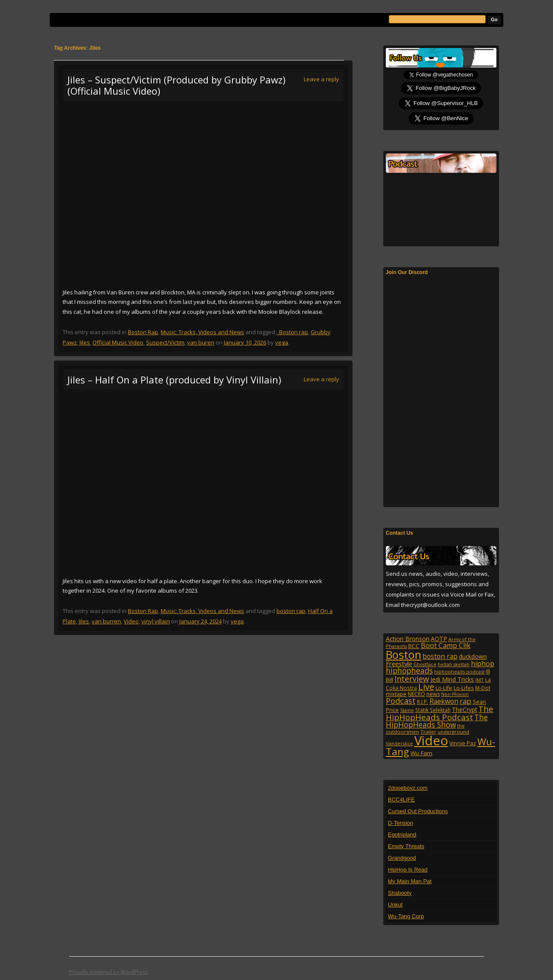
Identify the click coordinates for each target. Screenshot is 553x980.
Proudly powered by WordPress (108, 972)
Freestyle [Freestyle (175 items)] (399, 664)
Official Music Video (118, 342)
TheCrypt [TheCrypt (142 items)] (464, 710)
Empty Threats (406, 846)
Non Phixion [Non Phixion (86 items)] (455, 694)
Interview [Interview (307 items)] (412, 679)
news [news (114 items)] (433, 694)
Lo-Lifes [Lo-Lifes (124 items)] (464, 688)
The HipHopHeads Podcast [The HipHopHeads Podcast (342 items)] (440, 713)
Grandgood (402, 858)
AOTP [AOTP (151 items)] (439, 639)
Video (131, 621)
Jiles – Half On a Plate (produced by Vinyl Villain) (174, 380)
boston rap (291, 611)
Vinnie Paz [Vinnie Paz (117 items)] (463, 743)
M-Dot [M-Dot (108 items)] (483, 688)
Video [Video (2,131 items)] (431, 741)
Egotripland (402, 835)
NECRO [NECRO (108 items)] (416, 694)
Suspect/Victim (165, 342)
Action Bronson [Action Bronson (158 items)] (408, 639)
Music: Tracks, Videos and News (202, 332)
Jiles (85, 342)
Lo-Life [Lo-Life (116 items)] (444, 688)
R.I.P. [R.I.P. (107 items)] (423, 702)
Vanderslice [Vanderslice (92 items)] (399, 743)
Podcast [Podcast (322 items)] (401, 701)
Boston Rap (143, 332)
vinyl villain (156, 621)
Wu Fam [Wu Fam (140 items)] (421, 753)
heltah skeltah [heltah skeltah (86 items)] (454, 664)
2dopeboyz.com (408, 788)
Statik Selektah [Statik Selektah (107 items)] (433, 710)
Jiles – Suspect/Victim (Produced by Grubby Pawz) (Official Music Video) (176, 85)
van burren (106, 621)
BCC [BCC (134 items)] (414, 646)
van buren (201, 342)
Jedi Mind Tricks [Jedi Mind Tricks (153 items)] (452, 679)
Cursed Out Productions (418, 811)
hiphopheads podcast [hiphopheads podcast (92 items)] (459, 672)
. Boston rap (292, 332)
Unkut (395, 905)
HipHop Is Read (408, 870)
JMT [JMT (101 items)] (480, 680)
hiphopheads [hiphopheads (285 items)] (409, 670)
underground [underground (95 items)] (453, 732)
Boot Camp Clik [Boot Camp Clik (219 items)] (446, 645)
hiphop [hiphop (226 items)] (483, 664)
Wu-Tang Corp (406, 916)
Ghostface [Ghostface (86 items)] (425, 664)
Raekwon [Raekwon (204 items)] (444, 701)
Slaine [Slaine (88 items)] (407, 710)
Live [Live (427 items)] (426, 687)
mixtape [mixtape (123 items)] (396, 694)
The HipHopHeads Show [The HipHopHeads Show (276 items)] (437, 721)
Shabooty (400, 893)
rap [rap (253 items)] (466, 701)
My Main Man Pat (410, 881)
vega (282, 342)
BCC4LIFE (401, 800)
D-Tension (401, 823)
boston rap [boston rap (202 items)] (440, 656)
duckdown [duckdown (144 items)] (473, 656)
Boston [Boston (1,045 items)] (404, 654)
